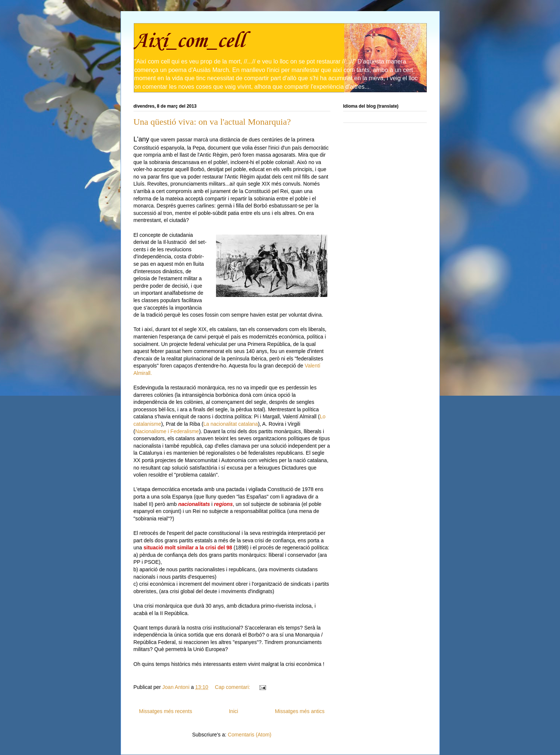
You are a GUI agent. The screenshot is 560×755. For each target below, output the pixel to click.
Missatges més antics (300, 711)
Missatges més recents (166, 711)
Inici (234, 711)
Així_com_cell (189, 41)
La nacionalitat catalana (231, 424)
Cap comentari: (233, 687)
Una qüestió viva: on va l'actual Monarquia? (212, 122)
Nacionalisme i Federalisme (167, 431)
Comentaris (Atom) (250, 735)
